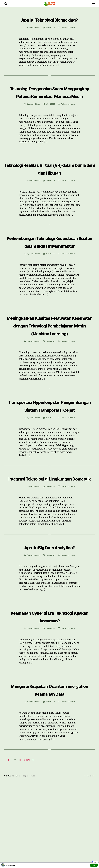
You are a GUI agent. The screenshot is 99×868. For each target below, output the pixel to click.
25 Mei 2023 (50, 35)
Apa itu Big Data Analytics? (49, 608)
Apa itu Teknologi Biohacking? (50, 23)
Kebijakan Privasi (30, 852)
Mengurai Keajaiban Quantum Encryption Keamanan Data (49, 762)
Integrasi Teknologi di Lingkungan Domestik (49, 536)
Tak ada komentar (69, 35)
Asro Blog (16, 852)
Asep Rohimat (34, 35)
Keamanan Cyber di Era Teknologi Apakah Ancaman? (49, 681)
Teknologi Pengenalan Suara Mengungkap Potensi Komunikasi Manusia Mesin (50, 103)
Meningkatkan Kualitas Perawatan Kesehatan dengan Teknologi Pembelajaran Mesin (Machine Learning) (49, 363)
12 (23, 836)
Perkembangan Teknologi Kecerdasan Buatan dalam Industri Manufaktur (49, 268)
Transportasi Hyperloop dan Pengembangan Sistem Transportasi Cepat (49, 455)
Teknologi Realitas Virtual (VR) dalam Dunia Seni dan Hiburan (50, 187)
